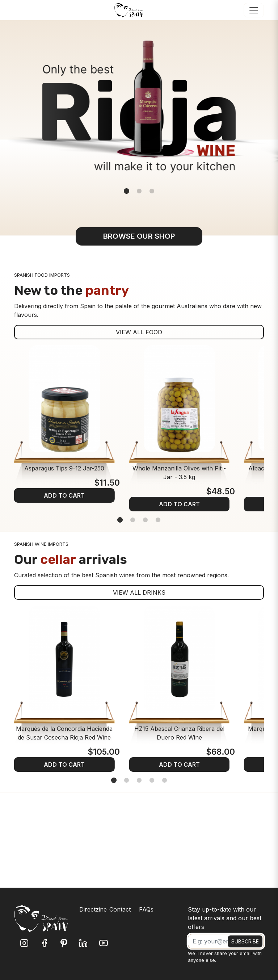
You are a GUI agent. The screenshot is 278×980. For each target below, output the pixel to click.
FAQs (146, 909)
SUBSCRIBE (245, 941)
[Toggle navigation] (254, 10)
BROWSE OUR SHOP (139, 236)
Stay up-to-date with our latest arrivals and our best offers (225, 918)
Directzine (93, 909)
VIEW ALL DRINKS (139, 592)
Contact (120, 909)
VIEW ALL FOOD (139, 332)
